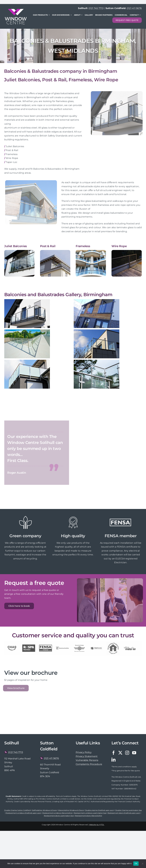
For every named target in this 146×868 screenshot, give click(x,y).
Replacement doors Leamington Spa (59, 816)
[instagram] (127, 753)
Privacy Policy (84, 752)
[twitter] (120, 753)
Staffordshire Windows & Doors (44, 810)
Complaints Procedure (89, 764)
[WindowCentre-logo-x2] (16, 10)
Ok (136, 863)
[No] (142, 864)
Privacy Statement (87, 756)
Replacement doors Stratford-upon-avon (124, 813)
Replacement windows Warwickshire (57, 813)
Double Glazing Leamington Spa (129, 810)
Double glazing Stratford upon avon (100, 810)
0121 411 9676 (134, 8)
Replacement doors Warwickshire (89, 816)
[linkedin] (113, 760)
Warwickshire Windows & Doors (71, 810)
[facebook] (113, 753)
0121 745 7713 (96, 8)
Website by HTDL (97, 825)
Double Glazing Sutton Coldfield (17, 810)
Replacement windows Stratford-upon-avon (23, 813)
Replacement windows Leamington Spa (90, 813)
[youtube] (134, 753)
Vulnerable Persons (87, 760)
